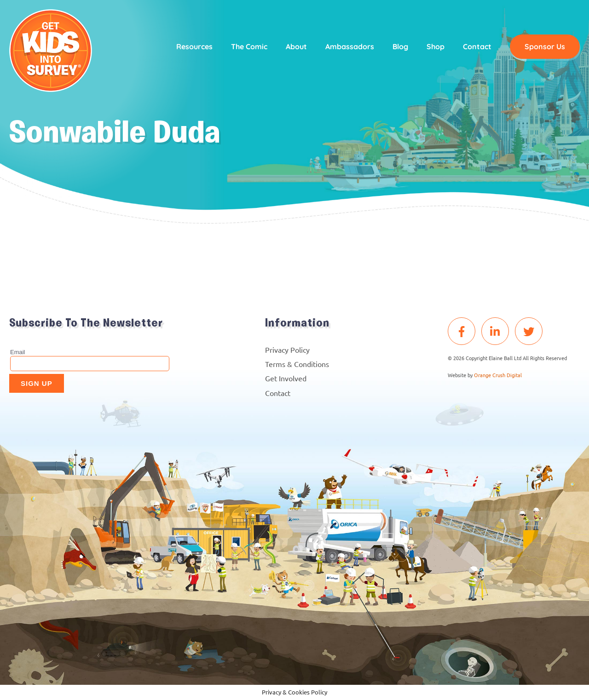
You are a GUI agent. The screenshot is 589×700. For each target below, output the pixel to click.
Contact (475, 47)
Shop (434, 47)
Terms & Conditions (297, 364)
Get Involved (286, 378)
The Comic (247, 47)
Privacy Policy (287, 350)
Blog (398, 47)
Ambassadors (348, 47)
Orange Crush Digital (498, 375)
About (294, 47)
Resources (193, 47)
